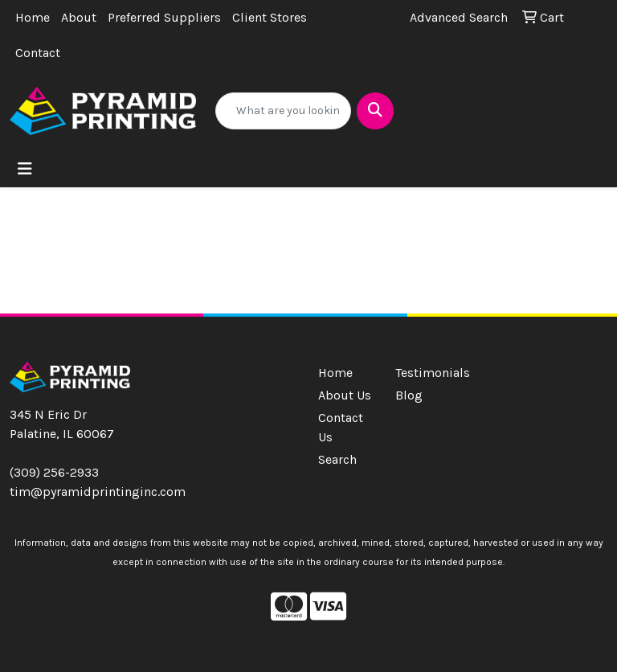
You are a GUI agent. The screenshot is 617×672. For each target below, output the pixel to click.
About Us (345, 395)
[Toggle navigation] (25, 169)
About (79, 17)
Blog (409, 395)
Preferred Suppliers (164, 17)
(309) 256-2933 (54, 472)
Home (33, 17)
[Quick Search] (283, 111)
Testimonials (424, 373)
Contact (38, 53)
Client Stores (270, 17)
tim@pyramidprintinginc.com (98, 492)
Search (337, 459)
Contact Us (341, 427)
